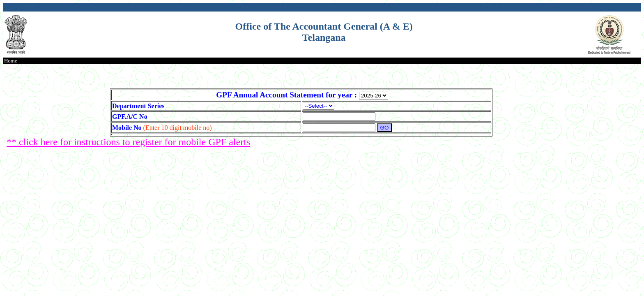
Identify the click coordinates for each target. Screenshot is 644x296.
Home (11, 61)
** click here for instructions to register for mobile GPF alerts (128, 142)
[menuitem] (11, 61)
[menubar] (11, 61)
